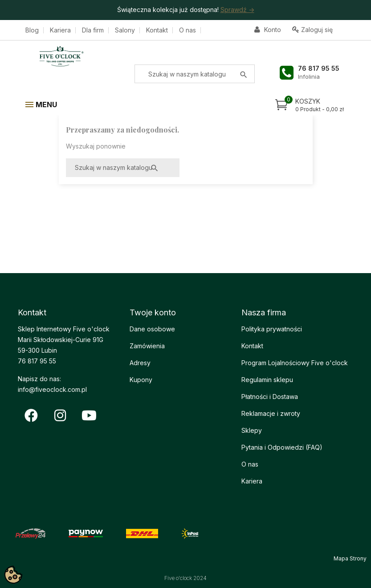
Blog (32, 30)
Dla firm (93, 30)
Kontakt (157, 30)
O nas (188, 30)
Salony (125, 30)
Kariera (60, 30)
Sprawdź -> (237, 10)
